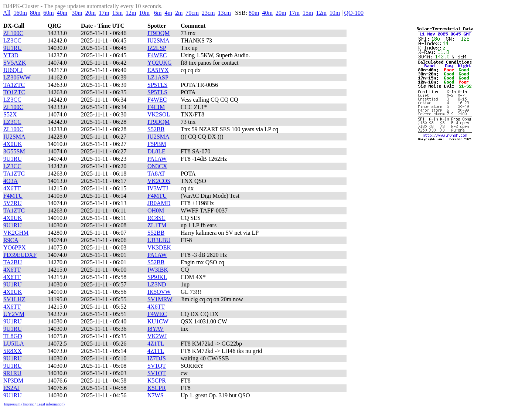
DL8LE (156, 151)
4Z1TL (156, 344)
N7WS (156, 395)
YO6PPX (14, 247)
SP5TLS (157, 85)
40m (62, 13)
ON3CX (157, 166)
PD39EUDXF (20, 255)
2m (179, 13)
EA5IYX (158, 70)
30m (77, 13)
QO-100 (354, 13)
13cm (224, 13)
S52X (10, 114)
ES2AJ (11, 388)
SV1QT (157, 366)
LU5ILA (14, 344)
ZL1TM (157, 225)
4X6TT (12, 188)
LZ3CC (12, 40)
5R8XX (13, 351)
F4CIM (156, 107)
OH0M (156, 210)
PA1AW (157, 159)
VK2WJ (157, 336)
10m (144, 13)
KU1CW (158, 321)
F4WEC (157, 55)
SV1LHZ (14, 299)
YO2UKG (160, 63)
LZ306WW (17, 77)
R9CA (11, 240)
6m (158, 13)
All (7, 13)
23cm (208, 13)
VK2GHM (16, 233)
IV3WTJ (158, 188)
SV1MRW (160, 299)
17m (104, 13)
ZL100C (13, 33)
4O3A (11, 181)
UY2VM (14, 314)
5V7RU (13, 203)
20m (91, 13)
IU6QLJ (13, 70)
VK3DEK (159, 247)
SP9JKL (157, 277)
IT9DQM (158, 33)
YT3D (11, 55)
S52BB (156, 129)
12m (131, 13)
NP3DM (13, 381)
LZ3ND (157, 284)
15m (117, 13)
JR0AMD (159, 203)
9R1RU (12, 373)
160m (20, 13)
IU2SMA (158, 40)
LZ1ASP (158, 77)
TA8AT (156, 174)
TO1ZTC (14, 92)
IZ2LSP (157, 48)
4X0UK (13, 144)
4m (168, 13)
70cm (192, 13)
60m (48, 13)
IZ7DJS (157, 358)
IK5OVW (159, 292)
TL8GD (13, 336)
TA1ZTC (14, 85)
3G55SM (14, 151)
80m (35, 13)
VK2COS (159, 181)
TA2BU (13, 262)
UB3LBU (159, 240)
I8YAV (156, 329)
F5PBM (157, 144)
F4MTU (13, 196)
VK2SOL (159, 114)
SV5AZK (15, 63)
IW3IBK (158, 270)
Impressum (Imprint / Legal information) (34, 404)
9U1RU (13, 48)
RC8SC (156, 218)
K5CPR (157, 381)
